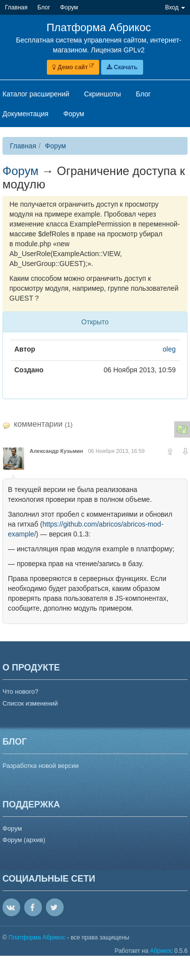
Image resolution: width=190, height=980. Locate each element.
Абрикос (161, 951)
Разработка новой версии (40, 766)
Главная (23, 146)
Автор (25, 349)
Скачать (122, 67)
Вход (175, 7)
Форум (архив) (24, 840)
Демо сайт (73, 67)
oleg (169, 349)
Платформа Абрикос (38, 937)
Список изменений (30, 703)
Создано (29, 370)
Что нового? (20, 691)
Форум (56, 146)
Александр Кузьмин (57, 451)
